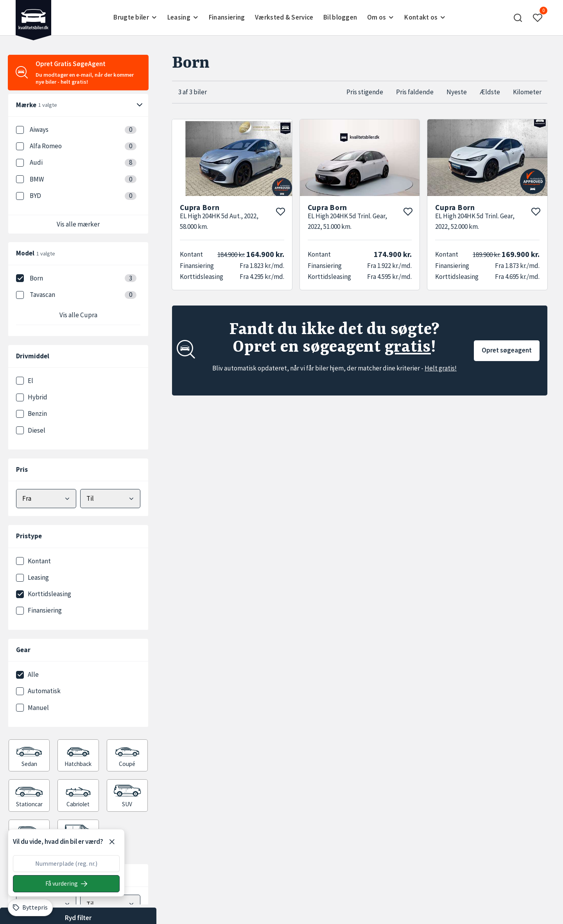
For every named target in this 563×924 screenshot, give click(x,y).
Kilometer (527, 92)
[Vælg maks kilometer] (110, 904)
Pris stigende (365, 92)
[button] (518, 18)
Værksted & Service (284, 17)
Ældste (490, 92)
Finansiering (227, 17)
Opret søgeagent (507, 350)
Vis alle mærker (78, 224)
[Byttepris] (30, 908)
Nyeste (457, 92)
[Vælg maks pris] (110, 499)
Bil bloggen (340, 17)
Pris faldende (415, 92)
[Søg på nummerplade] (66, 884)
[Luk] (112, 842)
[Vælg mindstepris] (46, 499)
